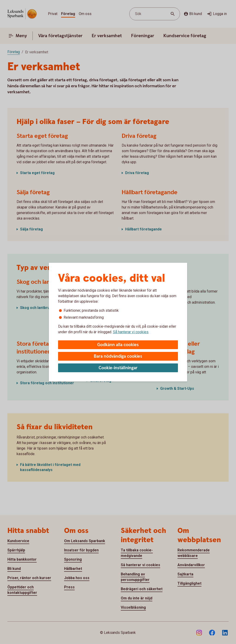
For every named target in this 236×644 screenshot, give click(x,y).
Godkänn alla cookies (118, 345)
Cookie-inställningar (118, 368)
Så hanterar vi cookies (131, 332)
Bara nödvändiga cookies (118, 356)
